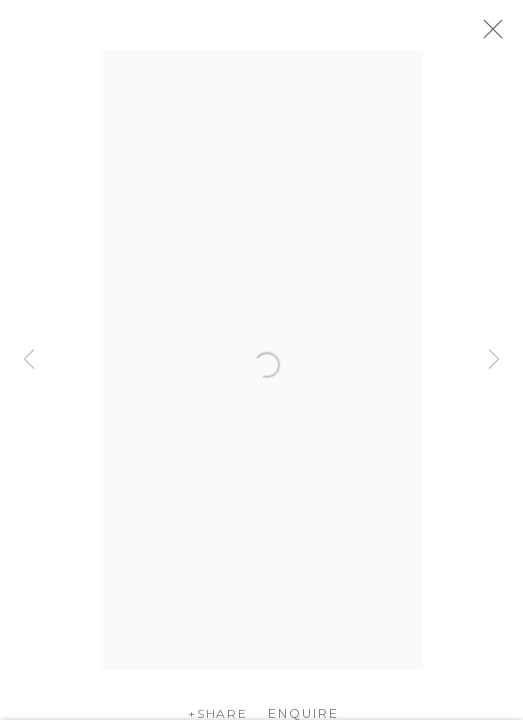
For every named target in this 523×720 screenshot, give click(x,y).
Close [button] (505, 35)
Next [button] (494, 360)
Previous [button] (29, 360)
